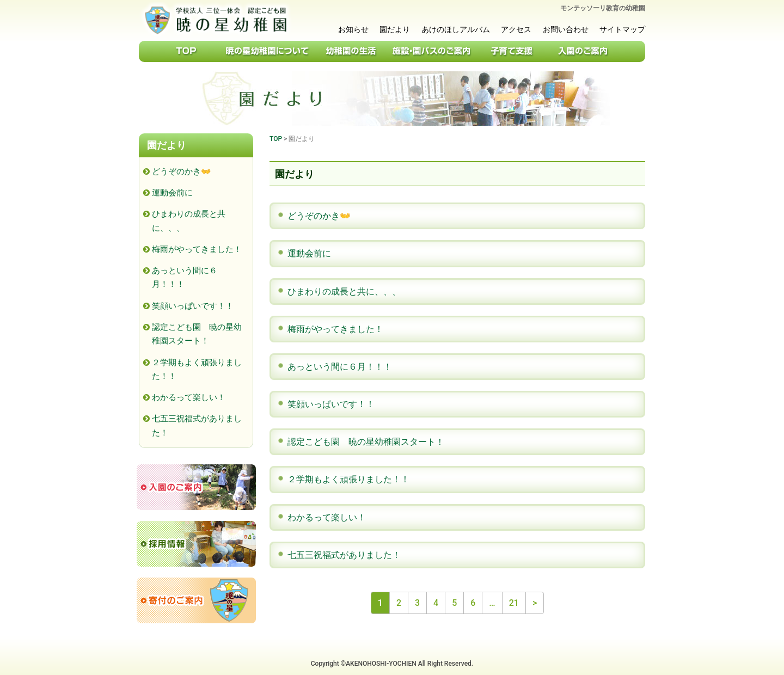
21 (514, 603)
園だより (395, 29)
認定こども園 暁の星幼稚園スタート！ (366, 442)
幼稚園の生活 (351, 51)
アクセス (516, 29)
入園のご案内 (583, 51)
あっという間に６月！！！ (340, 367)
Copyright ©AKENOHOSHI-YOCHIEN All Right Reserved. (392, 664)
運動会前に (309, 253)
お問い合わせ (566, 29)
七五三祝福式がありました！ (344, 555)
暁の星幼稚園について (268, 51)
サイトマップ (622, 29)
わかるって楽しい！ (327, 517)
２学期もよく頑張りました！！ (348, 479)
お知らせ (353, 29)
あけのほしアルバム (456, 29)
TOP (185, 51)
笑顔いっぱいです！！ (331, 404)
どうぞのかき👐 (319, 216)
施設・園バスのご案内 (431, 51)
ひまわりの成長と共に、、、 (344, 292)
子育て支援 (512, 51)
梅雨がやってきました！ (335, 329)
